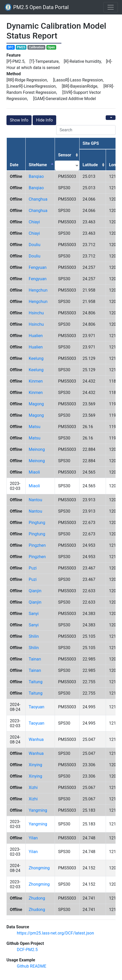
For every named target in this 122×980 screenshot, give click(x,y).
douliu (35, 245)
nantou (35, 500)
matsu (35, 427)
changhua (38, 199)
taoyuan (37, 707)
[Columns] (111, 118)
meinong (37, 449)
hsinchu (36, 313)
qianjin (35, 591)
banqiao (36, 176)
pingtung (37, 523)
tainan (35, 659)
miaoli (34, 472)
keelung (36, 358)
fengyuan (38, 267)
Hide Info (44, 120)
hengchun (38, 290)
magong (36, 404)
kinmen (36, 381)
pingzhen (37, 545)
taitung (36, 682)
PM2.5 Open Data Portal (36, 7)
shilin (34, 636)
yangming (38, 810)
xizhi (33, 788)
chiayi (34, 222)
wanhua (36, 739)
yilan (33, 838)
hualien (36, 336)
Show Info (19, 120)
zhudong (37, 898)
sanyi (34, 614)
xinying (35, 765)
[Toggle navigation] (111, 7)
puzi (33, 568)
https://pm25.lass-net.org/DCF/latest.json (55, 933)
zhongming (39, 868)
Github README (32, 966)
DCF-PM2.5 (27, 950)
